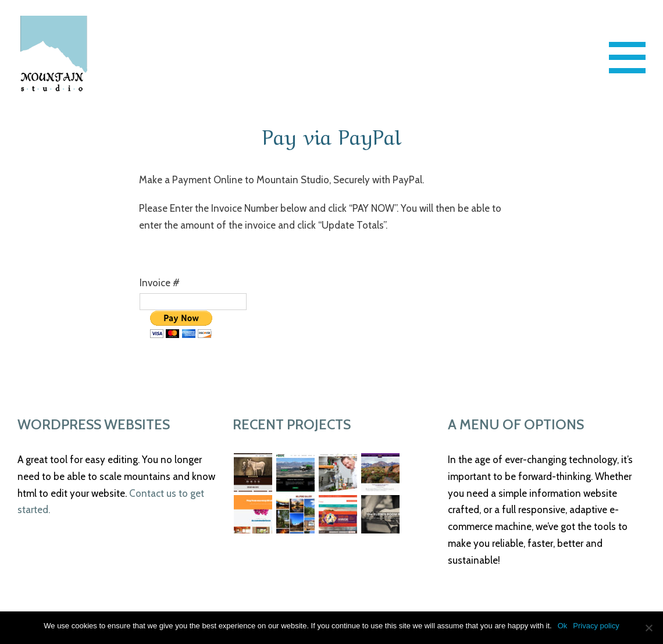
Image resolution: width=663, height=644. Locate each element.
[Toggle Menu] (628, 58)
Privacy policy (596, 626)
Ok (563, 626)
